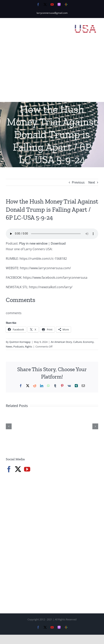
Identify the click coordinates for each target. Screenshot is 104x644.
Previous (78, 182)
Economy (88, 342)
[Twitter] (18, 469)
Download (58, 243)
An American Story (61, 342)
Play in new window (33, 243)
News (9, 347)
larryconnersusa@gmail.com (52, 13)
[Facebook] (9, 469)
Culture (77, 342)
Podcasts (19, 347)
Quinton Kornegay (20, 342)
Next (92, 182)
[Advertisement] (52, 73)
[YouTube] (27, 469)
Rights (29, 347)
